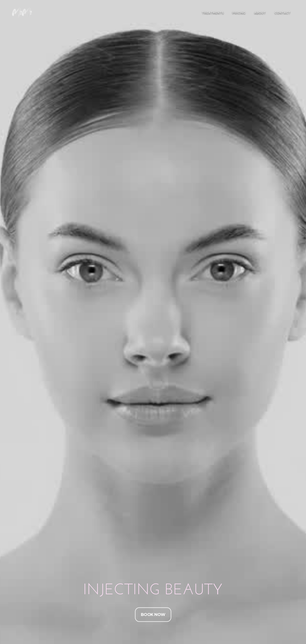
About (260, 13)
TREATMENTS (213, 13)
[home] (22, 13)
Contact (283, 13)
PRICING (239, 13)
